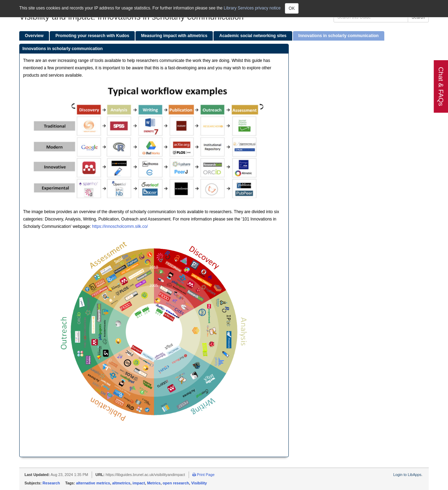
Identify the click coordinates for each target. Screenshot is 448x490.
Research (51, 483)
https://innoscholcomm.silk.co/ (120, 226)
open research (176, 483)
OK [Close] (292, 8)
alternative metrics (93, 483)
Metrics (154, 483)
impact (139, 483)
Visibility (199, 483)
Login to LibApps (407, 475)
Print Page (204, 475)
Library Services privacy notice (252, 8)
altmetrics (121, 483)
